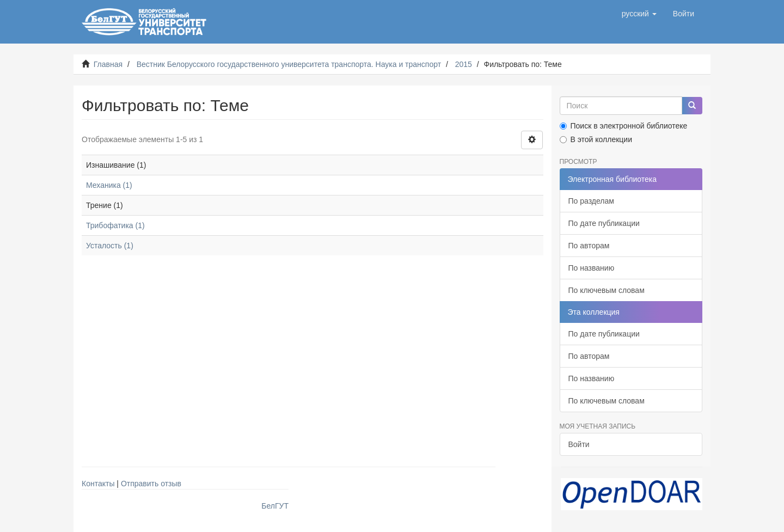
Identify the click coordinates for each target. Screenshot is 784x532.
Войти (579, 444)
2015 (464, 64)
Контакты (98, 484)
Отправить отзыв (151, 484)
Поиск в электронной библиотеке (624, 126)
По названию (592, 268)
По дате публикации (604, 223)
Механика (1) (109, 185)
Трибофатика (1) (115, 225)
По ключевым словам (607, 290)
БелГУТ (275, 506)
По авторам (589, 246)
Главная (108, 64)
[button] (639, 14)
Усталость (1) (110, 246)
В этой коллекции (596, 139)
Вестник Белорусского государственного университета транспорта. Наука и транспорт (289, 64)
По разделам (591, 201)
